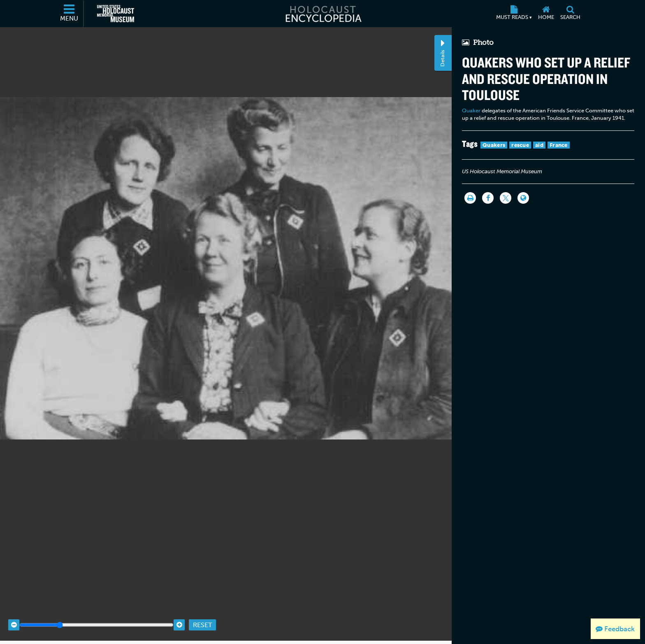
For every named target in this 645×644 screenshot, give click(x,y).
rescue (520, 145)
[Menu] (70, 14)
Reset (202, 616)
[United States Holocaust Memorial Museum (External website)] (116, 14)
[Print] (470, 198)
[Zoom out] (14, 616)
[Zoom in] (179, 616)
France (559, 145)
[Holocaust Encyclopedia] (323, 14)
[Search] (570, 14)
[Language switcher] (523, 198)
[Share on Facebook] (488, 198)
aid (539, 145)
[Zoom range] (96, 616)
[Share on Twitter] (506, 198)
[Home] (546, 14)
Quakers (494, 145)
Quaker (471, 110)
